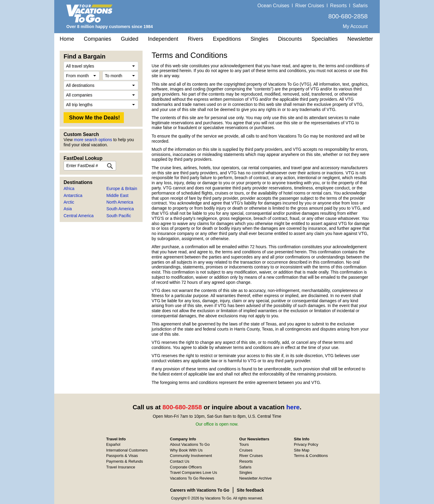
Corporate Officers (186, 467)
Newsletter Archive (256, 478)
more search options (93, 140)
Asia (68, 209)
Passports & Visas (122, 456)
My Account (355, 26)
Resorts (338, 6)
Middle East (117, 195)
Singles (259, 39)
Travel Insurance (121, 467)
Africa (69, 189)
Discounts (290, 39)
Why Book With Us (186, 450)
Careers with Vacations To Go (200, 490)
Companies (97, 39)
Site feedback (250, 490)
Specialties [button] (324, 39)
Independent (163, 39)
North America (120, 202)
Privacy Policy (306, 444)
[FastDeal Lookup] (110, 166)
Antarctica (73, 195)
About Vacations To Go (190, 444)
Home (67, 39)
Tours (244, 444)
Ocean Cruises (273, 6)
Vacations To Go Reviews (192, 478)
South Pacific (119, 216)
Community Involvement (191, 456)
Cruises (246, 450)
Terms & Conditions (311, 456)
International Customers (127, 450)
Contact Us (180, 461)
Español (113, 444)
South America (120, 209)
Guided (130, 39)
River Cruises (310, 6)
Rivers (195, 39)
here (293, 407)
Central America (79, 216)
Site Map (302, 450)
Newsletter (360, 39)
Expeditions (227, 39)
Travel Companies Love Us (193, 472)
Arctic (69, 202)
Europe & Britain (122, 189)
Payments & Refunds (124, 461)
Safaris (360, 6)
